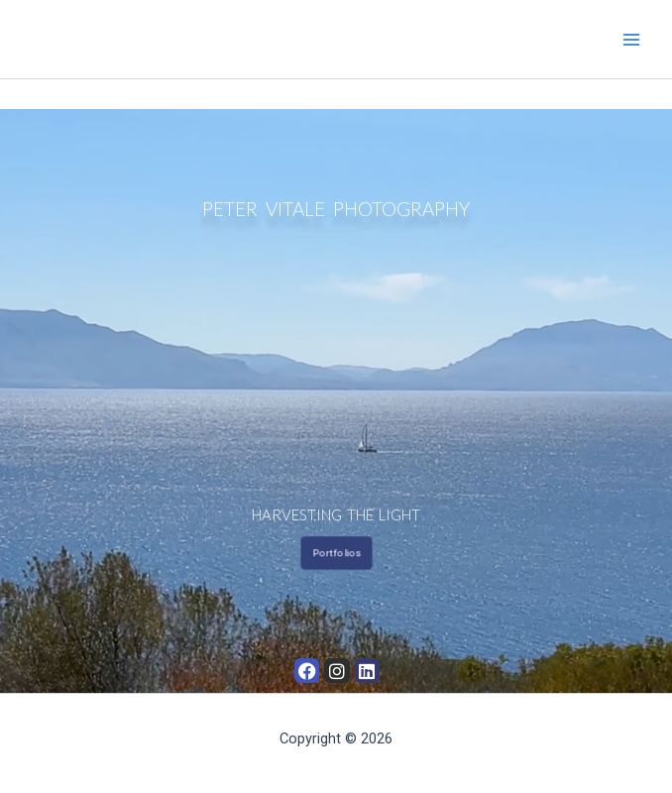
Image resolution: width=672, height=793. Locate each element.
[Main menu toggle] (631, 40)
